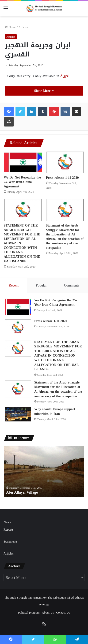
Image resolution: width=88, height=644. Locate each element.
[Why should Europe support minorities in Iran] (18, 414)
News (7, 522)
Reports (8, 530)
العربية (65, 76)
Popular (41, 285)
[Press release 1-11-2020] (65, 162)
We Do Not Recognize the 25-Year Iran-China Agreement (22, 182)
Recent (14, 285)
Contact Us (63, 612)
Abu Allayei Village (22, 492)
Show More (44, 91)
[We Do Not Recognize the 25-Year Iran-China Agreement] (23, 162)
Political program (29, 612)
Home (11, 27)
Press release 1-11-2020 (62, 178)
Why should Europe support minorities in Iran (55, 411)
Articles (23, 27)
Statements (11, 542)
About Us (48, 612)
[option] (44, 472)
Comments (72, 285)
